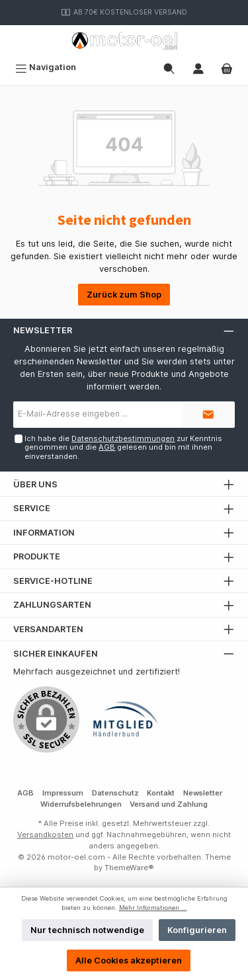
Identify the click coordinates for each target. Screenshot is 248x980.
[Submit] (208, 415)
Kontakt (161, 793)
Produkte (37, 556)
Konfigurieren (197, 930)
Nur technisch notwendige (87, 930)
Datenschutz (115, 793)
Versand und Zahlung (169, 804)
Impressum (63, 793)
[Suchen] (169, 67)
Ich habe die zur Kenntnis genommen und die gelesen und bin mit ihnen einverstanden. (123, 447)
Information (44, 533)
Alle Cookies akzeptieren (129, 960)
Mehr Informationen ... (153, 908)
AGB (107, 447)
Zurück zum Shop (124, 295)
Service (32, 508)
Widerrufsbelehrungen (81, 804)
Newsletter (203, 793)
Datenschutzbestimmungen (123, 438)
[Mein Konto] (198, 67)
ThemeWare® (129, 868)
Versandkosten (45, 835)
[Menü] (46, 67)
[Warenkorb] (227, 67)
